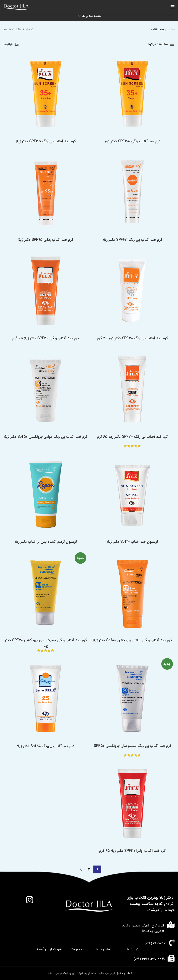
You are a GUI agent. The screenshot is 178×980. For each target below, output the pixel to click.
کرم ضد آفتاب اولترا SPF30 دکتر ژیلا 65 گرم (132, 851)
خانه (171, 29)
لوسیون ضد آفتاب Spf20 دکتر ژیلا (132, 542)
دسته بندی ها (91, 16)
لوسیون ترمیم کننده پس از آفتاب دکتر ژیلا (46, 542)
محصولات (77, 949)
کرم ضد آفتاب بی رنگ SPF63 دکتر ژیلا (132, 240)
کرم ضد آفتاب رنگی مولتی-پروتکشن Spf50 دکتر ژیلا (132, 640)
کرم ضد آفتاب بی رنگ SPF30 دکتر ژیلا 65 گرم (132, 437)
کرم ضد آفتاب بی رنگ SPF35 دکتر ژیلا (46, 141)
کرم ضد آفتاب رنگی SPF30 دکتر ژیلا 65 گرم (46, 338)
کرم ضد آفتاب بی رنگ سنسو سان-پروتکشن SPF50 (132, 746)
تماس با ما (103, 949)
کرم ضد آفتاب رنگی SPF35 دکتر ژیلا (132, 141)
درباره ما (133, 949)
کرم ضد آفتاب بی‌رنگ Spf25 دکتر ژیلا (46, 746)
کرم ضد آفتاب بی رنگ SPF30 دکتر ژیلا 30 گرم (132, 338)
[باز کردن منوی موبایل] (173, 7)
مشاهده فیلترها (157, 44)
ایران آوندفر (68, 973)
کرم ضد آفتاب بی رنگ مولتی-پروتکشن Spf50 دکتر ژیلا (46, 437)
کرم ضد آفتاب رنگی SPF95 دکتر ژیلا (46, 240)
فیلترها (8, 44)
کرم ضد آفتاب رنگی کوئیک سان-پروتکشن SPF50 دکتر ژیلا (46, 643)
